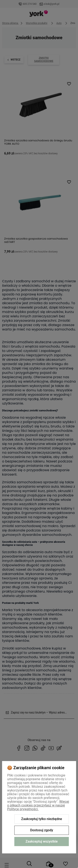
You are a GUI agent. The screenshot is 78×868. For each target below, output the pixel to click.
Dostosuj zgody (42, 830)
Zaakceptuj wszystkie (42, 841)
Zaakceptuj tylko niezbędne (42, 819)
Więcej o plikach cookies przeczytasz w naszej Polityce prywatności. (38, 805)
